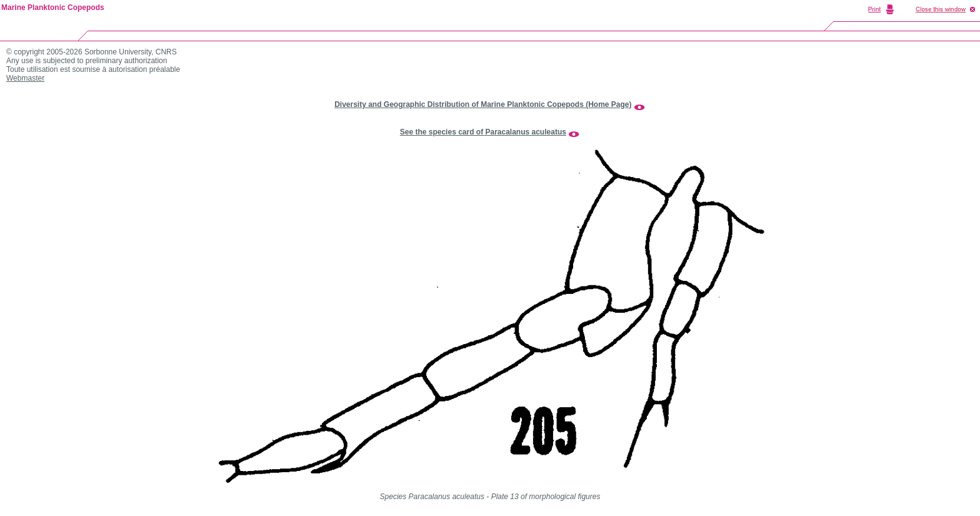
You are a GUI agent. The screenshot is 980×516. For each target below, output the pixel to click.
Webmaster (25, 78)
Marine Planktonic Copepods (53, 8)
